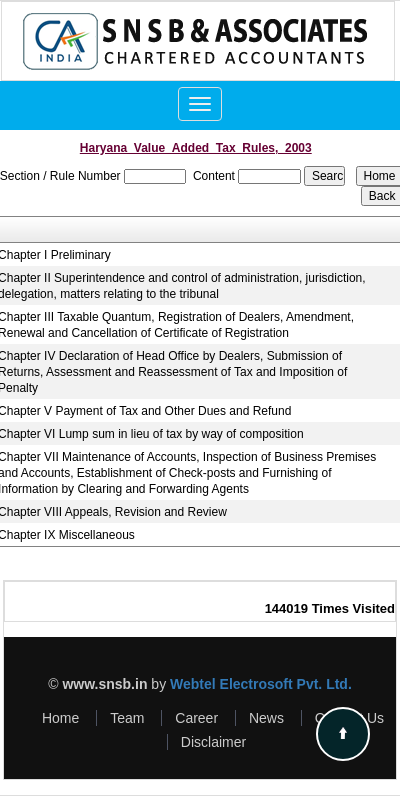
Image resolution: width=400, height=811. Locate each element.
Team (127, 718)
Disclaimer (213, 742)
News (266, 718)
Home (60, 718)
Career (196, 718)
